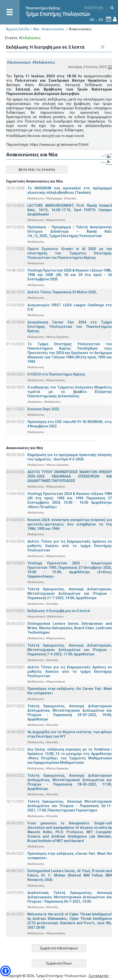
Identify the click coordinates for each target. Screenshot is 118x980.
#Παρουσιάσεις (56, 220)
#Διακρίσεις (35, 402)
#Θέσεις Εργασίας (57, 337)
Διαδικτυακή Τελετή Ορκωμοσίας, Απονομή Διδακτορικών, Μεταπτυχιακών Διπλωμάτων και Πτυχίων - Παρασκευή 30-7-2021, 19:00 (70, 897)
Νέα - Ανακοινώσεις (49, 29)
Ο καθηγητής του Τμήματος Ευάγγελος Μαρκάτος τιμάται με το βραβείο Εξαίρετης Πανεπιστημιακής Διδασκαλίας (70, 392)
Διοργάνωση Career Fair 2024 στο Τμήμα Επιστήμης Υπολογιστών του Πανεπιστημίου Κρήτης (70, 327)
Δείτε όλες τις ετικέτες (37, 170)
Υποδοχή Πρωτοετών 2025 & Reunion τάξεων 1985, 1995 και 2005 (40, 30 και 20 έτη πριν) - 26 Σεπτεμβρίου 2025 (70, 275)
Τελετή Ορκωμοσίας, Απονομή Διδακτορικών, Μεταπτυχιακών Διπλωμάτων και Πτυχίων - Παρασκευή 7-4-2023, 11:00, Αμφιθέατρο (70, 650)
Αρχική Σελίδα (18, 29)
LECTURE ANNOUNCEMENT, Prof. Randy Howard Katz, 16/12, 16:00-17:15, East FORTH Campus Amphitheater (70, 210)
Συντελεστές (99, 976)
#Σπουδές (70, 198)
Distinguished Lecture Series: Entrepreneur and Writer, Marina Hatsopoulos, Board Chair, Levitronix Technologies (70, 628)
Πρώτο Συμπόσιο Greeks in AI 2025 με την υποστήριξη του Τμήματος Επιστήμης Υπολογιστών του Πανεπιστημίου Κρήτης (70, 253)
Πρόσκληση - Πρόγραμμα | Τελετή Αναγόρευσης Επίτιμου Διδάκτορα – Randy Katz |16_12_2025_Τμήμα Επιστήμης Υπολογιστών (70, 231)
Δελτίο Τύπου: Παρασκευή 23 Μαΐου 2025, (62, 292)
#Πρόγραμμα (54, 198)
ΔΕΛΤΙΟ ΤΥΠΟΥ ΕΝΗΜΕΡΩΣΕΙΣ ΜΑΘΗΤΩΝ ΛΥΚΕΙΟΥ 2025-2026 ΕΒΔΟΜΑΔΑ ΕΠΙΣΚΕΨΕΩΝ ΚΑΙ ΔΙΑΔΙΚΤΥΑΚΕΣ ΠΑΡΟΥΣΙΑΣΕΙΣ (70, 476)
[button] (5, 971)
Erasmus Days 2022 (43, 409)
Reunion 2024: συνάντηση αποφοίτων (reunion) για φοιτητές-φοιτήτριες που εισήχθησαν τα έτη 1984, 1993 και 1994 (70, 524)
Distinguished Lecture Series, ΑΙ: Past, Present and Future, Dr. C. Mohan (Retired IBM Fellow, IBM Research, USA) (70, 875)
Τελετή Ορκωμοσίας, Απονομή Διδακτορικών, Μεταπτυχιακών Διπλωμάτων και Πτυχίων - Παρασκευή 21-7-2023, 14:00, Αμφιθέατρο (70, 593)
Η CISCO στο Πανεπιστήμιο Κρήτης (56, 374)
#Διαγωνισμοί (19, 62)
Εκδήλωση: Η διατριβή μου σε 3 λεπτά (59, 611)
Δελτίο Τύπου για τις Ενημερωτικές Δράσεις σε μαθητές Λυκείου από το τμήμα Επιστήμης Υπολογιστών (70, 546)
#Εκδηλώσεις (44, 62)
